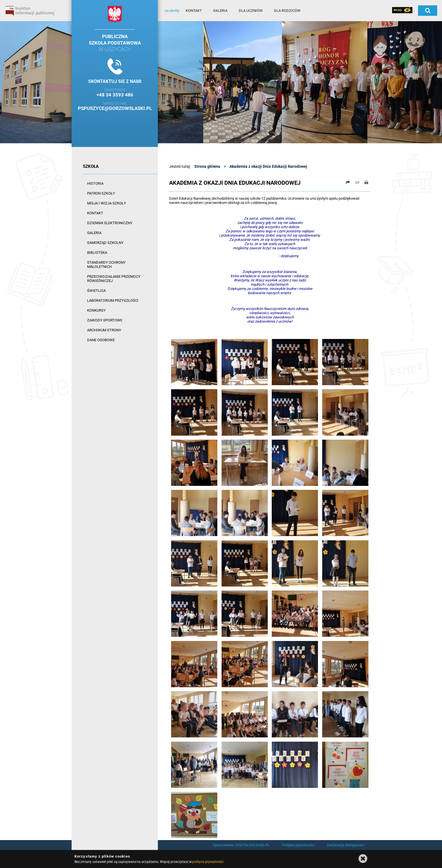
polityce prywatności (208, 862)
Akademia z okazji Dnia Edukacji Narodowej (268, 166)
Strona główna (207, 166)
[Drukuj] (366, 182)
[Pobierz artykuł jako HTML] (357, 182)
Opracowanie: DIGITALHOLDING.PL (241, 845)
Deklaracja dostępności (346, 845)
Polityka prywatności (298, 845)
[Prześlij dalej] (348, 182)
